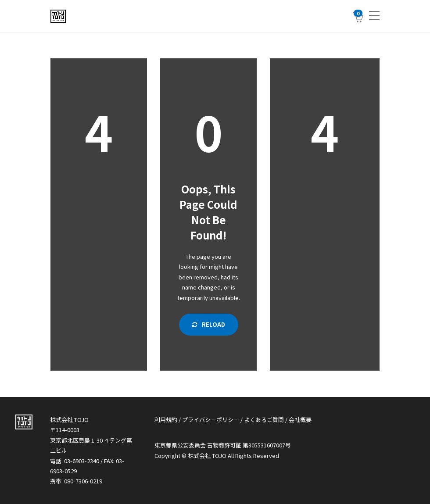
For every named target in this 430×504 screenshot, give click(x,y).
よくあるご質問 (264, 420)
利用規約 (166, 420)
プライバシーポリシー (211, 420)
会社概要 (300, 420)
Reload (209, 324)
